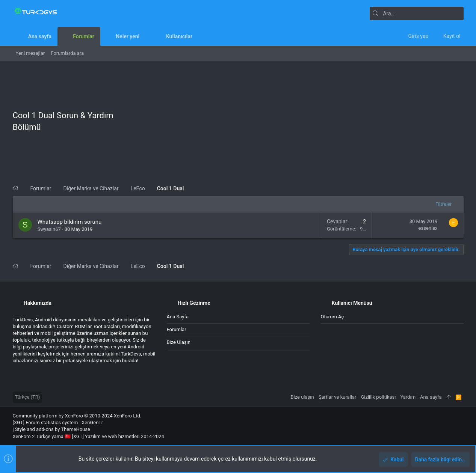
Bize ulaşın (179, 342)
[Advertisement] (290, 123)
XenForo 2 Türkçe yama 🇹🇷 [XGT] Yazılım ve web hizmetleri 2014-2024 (88, 436)
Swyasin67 (49, 229)
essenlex (428, 228)
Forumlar (177, 329)
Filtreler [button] (444, 204)
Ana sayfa (178, 317)
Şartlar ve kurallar (338, 397)
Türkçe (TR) (28, 397)
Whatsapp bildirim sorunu (70, 222)
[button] (145, 36)
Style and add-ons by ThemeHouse (53, 429)
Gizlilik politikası (378, 397)
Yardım (408, 397)
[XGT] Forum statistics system (58, 423)
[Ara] (417, 14)
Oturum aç (332, 317)
